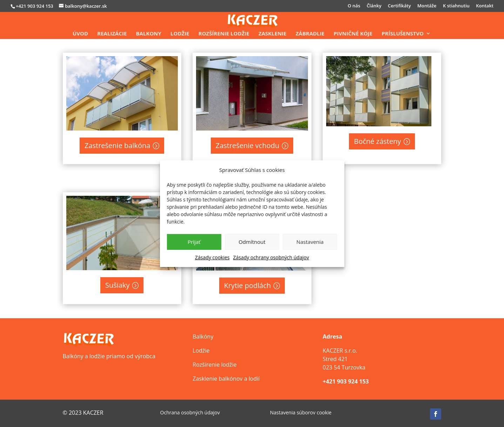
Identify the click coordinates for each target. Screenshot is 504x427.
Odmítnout (252, 242)
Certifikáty (399, 6)
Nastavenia (310, 242)
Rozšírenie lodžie (224, 34)
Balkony (149, 34)
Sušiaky (117, 285)
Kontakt (485, 6)
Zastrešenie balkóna (117, 145)
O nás (354, 6)
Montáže (427, 6)
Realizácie (112, 34)
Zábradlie (310, 34)
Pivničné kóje (353, 34)
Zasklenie (273, 34)
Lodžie (180, 34)
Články (374, 6)
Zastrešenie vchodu (248, 145)
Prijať (194, 242)
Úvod (80, 34)
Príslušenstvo (403, 34)
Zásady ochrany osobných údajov (271, 257)
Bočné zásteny (377, 141)
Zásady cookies (212, 257)
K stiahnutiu (456, 6)
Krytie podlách (248, 285)
